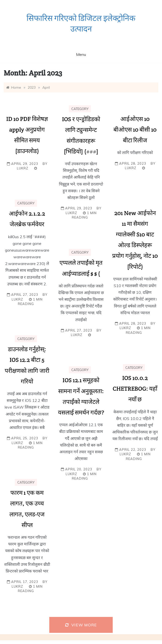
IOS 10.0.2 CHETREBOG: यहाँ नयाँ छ (135, 389)
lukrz (23, 168)
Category (80, 109)
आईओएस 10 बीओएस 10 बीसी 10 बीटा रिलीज (135, 130)
